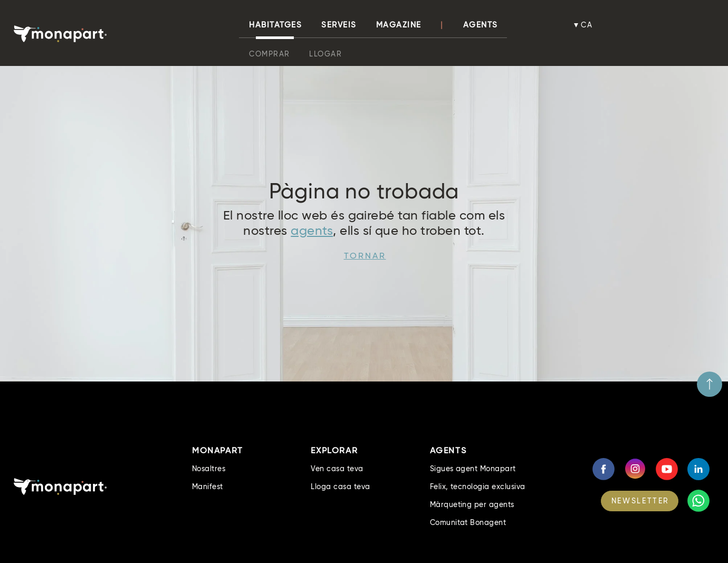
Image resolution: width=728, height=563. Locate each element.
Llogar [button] (325, 54)
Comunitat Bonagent (468, 522)
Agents (481, 25)
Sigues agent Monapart (473, 469)
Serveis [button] (339, 25)
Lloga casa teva (340, 486)
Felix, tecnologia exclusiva (478, 486)
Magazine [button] (399, 25)
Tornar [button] (365, 256)
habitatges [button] (275, 25)
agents (312, 230)
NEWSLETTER (640, 501)
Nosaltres (209, 469)
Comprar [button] (270, 54)
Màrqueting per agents (472, 504)
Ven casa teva (337, 469)
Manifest (208, 486)
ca (587, 25)
